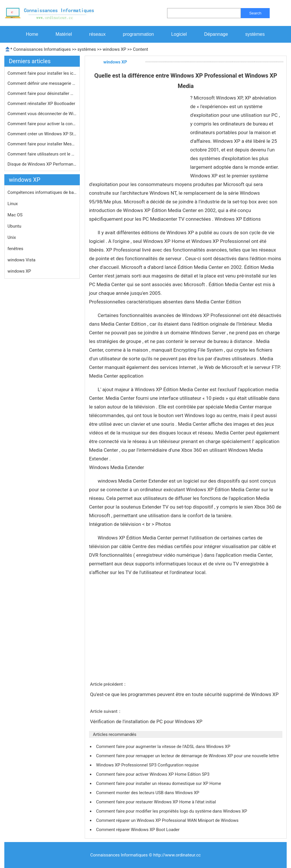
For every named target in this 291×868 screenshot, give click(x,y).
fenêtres (15, 249)
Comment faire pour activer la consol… (42, 124)
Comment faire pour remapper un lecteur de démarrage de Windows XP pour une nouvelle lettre (188, 756)
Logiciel (179, 34)
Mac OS (15, 215)
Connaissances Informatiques (42, 49)
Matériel (64, 34)
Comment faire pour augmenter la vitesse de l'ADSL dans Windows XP (164, 747)
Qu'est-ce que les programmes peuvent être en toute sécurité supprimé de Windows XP (185, 694)
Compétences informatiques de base (42, 192)
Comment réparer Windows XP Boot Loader (138, 830)
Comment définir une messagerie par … (42, 83)
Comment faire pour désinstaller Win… (42, 93)
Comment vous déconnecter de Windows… (42, 114)
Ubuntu (14, 226)
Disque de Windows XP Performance (42, 164)
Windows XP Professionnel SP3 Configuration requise (148, 765)
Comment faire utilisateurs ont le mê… (42, 154)
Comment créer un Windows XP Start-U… (42, 134)
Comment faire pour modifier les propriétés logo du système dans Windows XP (172, 811)
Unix (12, 237)
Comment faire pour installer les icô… (42, 73)
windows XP (114, 49)
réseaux (98, 34)
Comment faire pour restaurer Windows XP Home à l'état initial (156, 802)
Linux (13, 204)
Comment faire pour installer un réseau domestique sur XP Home (159, 783)
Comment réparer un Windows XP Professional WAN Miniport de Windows (168, 820)
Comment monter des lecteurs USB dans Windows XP (148, 793)
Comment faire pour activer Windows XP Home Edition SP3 (153, 774)
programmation (139, 34)
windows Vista (21, 260)
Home (32, 34)
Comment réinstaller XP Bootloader (42, 104)
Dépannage (216, 34)
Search (255, 13)
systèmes (255, 34)
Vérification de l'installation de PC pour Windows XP (147, 721)
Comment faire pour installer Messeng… (42, 144)
